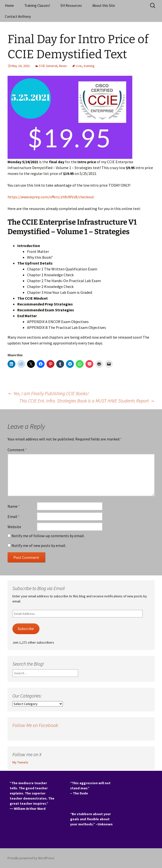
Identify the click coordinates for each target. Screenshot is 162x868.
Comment (17, 450)
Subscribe (26, 629)
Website (14, 527)
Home (9, 5)
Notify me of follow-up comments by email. (48, 536)
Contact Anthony (18, 16)
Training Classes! (37, 5)
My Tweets (20, 762)
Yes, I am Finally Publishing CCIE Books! (48, 393)
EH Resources (71, 5)
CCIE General (48, 66)
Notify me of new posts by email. (39, 545)
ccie (79, 66)
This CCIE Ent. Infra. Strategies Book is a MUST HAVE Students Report (87, 401)
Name (14, 506)
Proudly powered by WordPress (31, 858)
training (89, 66)
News (63, 66)
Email (14, 516)
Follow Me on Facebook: (36, 725)
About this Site (104, 5)
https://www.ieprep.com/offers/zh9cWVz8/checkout (51, 197)
